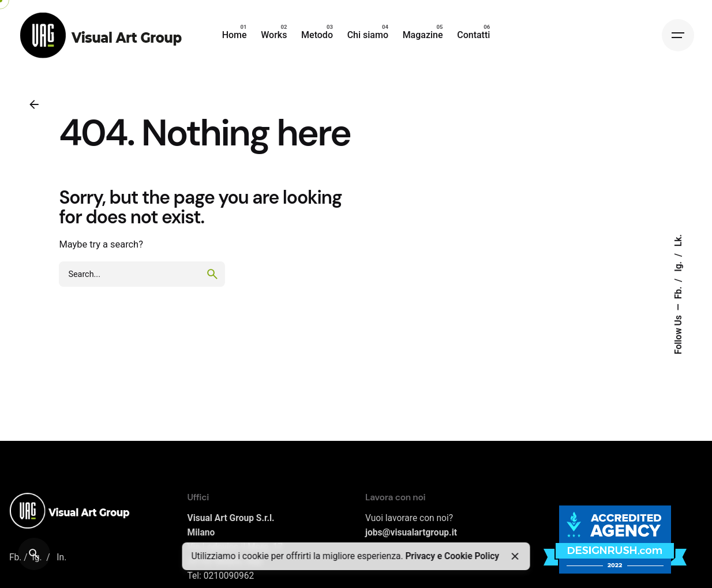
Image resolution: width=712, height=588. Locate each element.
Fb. (679, 291)
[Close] (515, 556)
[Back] (34, 104)
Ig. (679, 265)
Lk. (679, 240)
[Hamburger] (678, 35)
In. (61, 557)
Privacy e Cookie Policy (452, 556)
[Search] (34, 554)
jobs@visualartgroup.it (411, 533)
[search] (212, 274)
